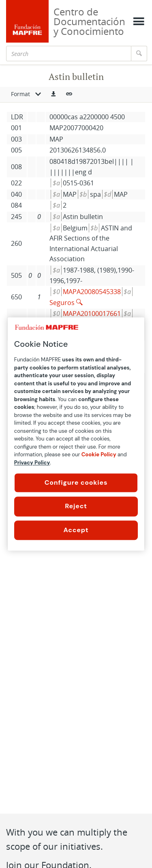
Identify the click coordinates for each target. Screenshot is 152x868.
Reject (76, 506)
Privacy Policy (32, 463)
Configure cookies (76, 482)
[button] (54, 95)
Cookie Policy (99, 454)
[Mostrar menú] (139, 21)
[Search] (69, 54)
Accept (76, 530)
